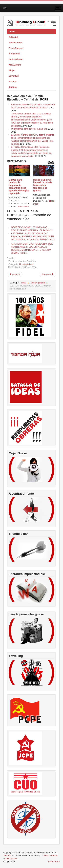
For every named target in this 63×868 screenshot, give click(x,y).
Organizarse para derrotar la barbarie (29, 129)
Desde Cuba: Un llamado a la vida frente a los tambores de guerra (43, 185)
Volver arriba (54, 862)
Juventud (14, 76)
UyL (5, 8)
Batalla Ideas (16, 43)
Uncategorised (26, 264)
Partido (13, 81)
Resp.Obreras (16, 48)
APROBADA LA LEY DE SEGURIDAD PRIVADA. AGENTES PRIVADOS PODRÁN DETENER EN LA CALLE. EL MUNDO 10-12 (33, 236)
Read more (23, 207)
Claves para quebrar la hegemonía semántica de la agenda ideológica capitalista (19, 187)
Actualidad (14, 54)
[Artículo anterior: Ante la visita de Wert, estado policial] (15, 274)
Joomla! (7, 855)
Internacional (16, 59)
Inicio (12, 32)
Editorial (13, 37)
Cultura (13, 87)
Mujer (12, 70)
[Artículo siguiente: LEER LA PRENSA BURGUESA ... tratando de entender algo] (48, 274)
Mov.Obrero (15, 65)
